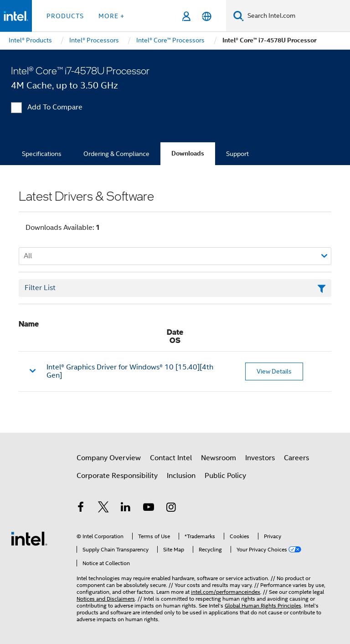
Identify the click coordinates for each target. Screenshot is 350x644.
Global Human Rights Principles (263, 605)
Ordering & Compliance (116, 154)
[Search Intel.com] (297, 16)
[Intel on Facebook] (81, 509)
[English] (207, 16)
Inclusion (181, 476)
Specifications (42, 154)
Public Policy (225, 476)
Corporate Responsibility (117, 476)
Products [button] (65, 16)
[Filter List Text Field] (175, 288)
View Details (274, 371)
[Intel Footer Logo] (29, 538)
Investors (260, 458)
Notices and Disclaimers (106, 599)
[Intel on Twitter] (103, 509)
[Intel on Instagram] (171, 509)
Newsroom (219, 458)
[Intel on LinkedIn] (126, 509)
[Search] (239, 16)
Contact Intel (171, 458)
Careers (296, 458)
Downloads (188, 153)
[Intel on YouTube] (149, 509)
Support (237, 154)
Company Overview (109, 458)
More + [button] (111, 16)
